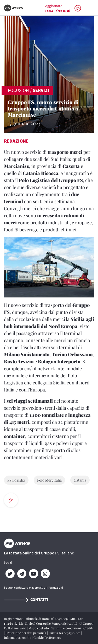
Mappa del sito (39, 628)
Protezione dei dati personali (26, 633)
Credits (88, 628)
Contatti (26, 599)
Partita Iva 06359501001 (65, 633)
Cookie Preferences (47, 637)
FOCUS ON (18, 90)
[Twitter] (10, 574)
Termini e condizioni (67, 628)
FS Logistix (16, 480)
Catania (80, 480)
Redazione (16, 141)
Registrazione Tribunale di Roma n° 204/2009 (36, 619)
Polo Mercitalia (49, 480)
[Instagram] (45, 574)
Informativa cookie (18, 637)
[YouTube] (33, 574)
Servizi (41, 90)
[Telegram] (22, 574)
